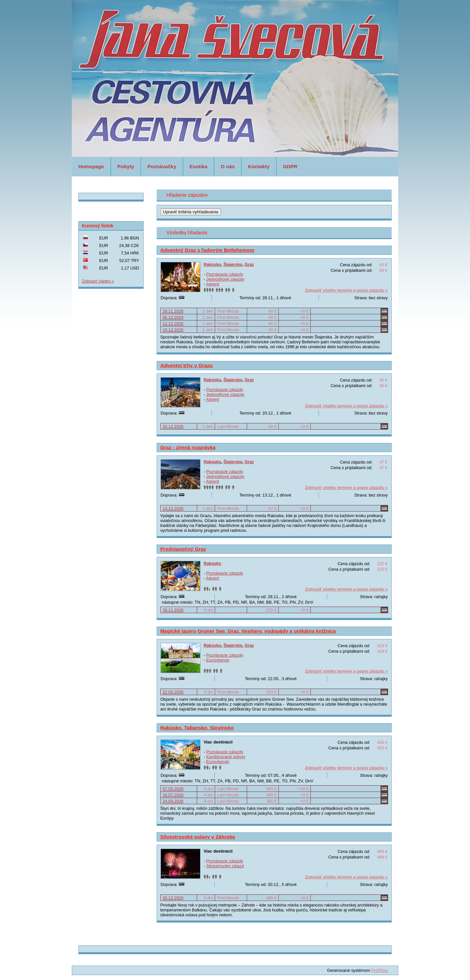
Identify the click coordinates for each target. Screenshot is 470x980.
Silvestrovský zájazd (225, 866)
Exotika (199, 166)
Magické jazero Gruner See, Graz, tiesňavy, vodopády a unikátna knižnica (248, 631)
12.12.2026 (173, 324)
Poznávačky (162, 166)
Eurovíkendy (218, 660)
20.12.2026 (173, 426)
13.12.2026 (173, 508)
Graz (249, 264)
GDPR (290, 166)
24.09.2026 (173, 801)
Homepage (91, 166)
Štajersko (233, 264)
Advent (212, 284)
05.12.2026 (173, 317)
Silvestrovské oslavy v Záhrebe (198, 837)
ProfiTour (380, 970)
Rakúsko (212, 264)
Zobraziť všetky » (98, 281)
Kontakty (259, 166)
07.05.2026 (173, 789)
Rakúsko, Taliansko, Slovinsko (197, 728)
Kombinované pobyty (226, 757)
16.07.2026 (173, 795)
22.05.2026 (173, 692)
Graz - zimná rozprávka (188, 447)
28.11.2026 (173, 311)
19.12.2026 (173, 330)
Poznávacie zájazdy (225, 274)
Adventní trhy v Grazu (187, 365)
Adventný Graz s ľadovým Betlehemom (207, 250)
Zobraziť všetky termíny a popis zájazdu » (346, 290)
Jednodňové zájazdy (225, 279)
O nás (228, 166)
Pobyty (126, 166)
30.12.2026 (173, 898)
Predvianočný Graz (183, 549)
